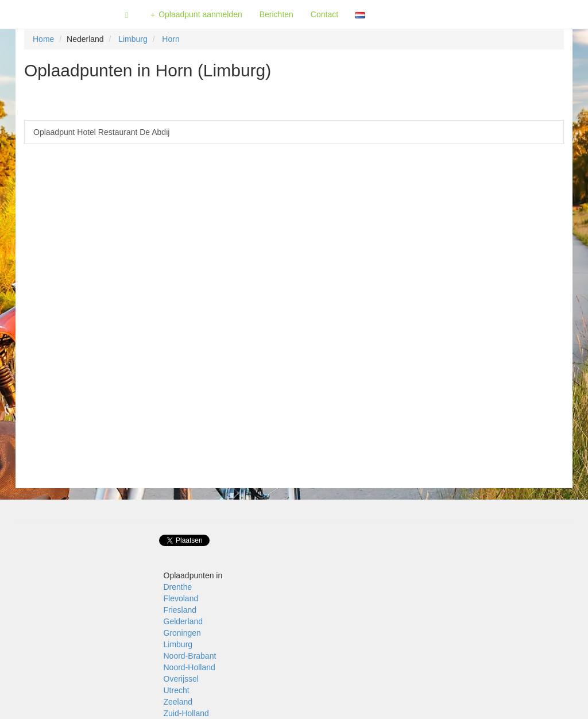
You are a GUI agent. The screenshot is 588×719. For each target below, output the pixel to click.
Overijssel (181, 679)
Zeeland (178, 702)
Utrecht (177, 690)
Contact (324, 14)
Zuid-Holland (186, 713)
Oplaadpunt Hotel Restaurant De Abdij (101, 132)
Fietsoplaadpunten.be (58, 14)
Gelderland (183, 621)
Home (43, 39)
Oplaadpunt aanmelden (196, 15)
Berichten (276, 14)
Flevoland (181, 598)
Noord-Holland (189, 667)
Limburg (133, 39)
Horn (171, 39)
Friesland (180, 610)
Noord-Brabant (190, 656)
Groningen (182, 633)
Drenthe (178, 587)
